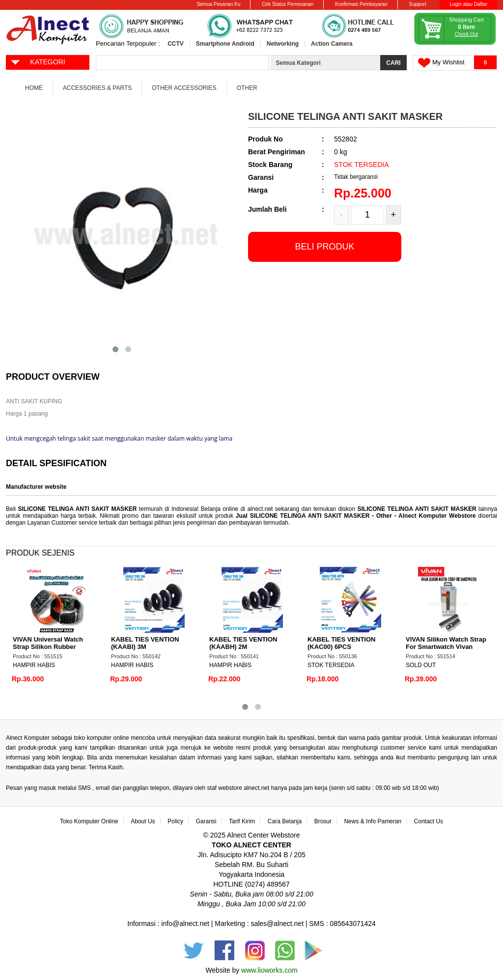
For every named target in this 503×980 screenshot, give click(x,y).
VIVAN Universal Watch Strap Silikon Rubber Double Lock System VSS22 (55, 647)
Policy (175, 821)
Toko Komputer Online (89, 821)
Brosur (323, 821)
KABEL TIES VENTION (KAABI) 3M (145, 643)
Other (247, 88)
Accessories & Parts (97, 88)
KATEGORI (38, 61)
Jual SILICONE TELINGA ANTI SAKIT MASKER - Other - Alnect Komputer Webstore (357, 516)
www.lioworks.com (269, 970)
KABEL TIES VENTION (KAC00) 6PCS (341, 643)
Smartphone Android (225, 44)
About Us (143, 821)
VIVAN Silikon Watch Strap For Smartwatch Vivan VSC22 (446, 647)
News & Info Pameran (373, 821)
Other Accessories (184, 88)
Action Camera (332, 44)
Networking (283, 44)
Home (34, 88)
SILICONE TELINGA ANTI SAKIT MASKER (77, 509)
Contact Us (429, 821)
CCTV (176, 44)
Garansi (206, 821)
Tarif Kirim (242, 821)
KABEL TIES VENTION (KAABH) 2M (243, 643)
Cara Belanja (285, 821)
